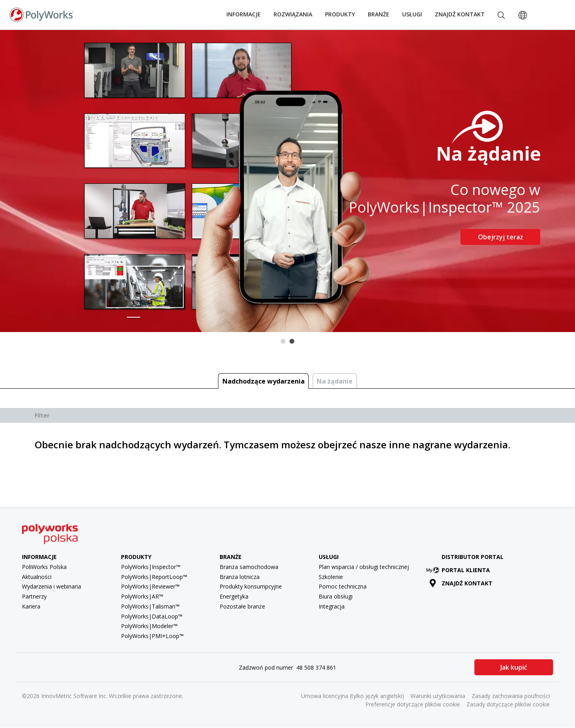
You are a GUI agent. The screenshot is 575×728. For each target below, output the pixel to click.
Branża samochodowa (249, 567)
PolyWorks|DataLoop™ (152, 616)
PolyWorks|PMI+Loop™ (152, 636)
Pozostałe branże (242, 606)
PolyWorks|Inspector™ (151, 567)
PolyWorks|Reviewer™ (150, 586)
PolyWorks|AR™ (142, 596)
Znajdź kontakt (460, 14)
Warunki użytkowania (438, 696)
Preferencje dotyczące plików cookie (413, 704)
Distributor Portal (473, 557)
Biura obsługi (336, 596)
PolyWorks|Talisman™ (150, 606)
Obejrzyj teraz (501, 237)
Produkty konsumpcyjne (251, 586)
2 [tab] (292, 341)
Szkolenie (331, 577)
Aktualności (37, 577)
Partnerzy (34, 596)
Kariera (31, 606)
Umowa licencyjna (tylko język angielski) (353, 696)
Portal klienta (460, 570)
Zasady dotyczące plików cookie (508, 704)
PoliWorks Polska (44, 567)
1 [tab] (283, 341)
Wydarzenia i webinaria (52, 586)
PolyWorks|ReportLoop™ (154, 577)
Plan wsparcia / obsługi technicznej (364, 567)
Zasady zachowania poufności (511, 696)
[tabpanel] (287, 181)
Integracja (332, 606)
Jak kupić (514, 667)
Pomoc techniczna (343, 586)
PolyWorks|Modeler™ (149, 626)
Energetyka (234, 596)
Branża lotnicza (240, 577)
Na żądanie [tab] (335, 381)
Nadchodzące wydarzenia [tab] (264, 381)
